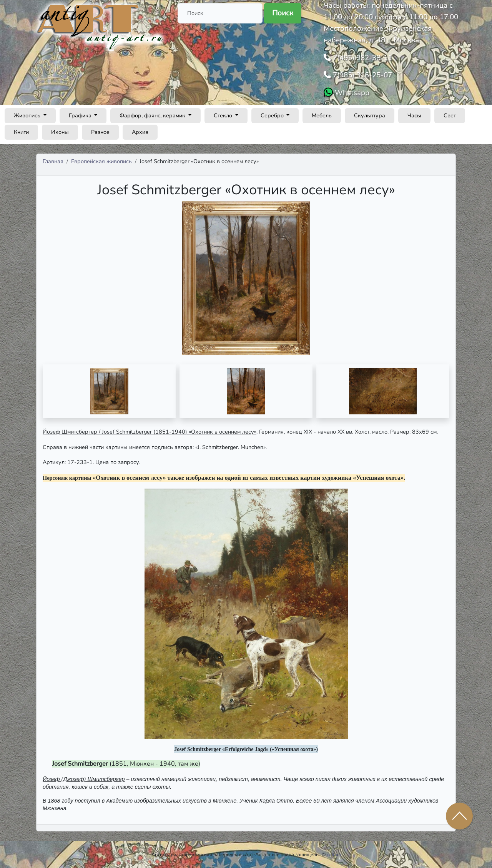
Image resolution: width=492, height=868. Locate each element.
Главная (53, 161)
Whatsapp (351, 93)
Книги (21, 132)
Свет (450, 115)
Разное (100, 132)
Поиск (283, 13)
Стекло (224, 115)
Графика (81, 115)
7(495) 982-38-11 (362, 58)
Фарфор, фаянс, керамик (153, 115)
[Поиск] (220, 13)
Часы (414, 115)
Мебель (322, 115)
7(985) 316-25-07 (362, 75)
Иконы (60, 132)
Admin (334, 854)
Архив (140, 132)
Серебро (273, 115)
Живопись (28, 115)
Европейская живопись (101, 161)
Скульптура (370, 115)
